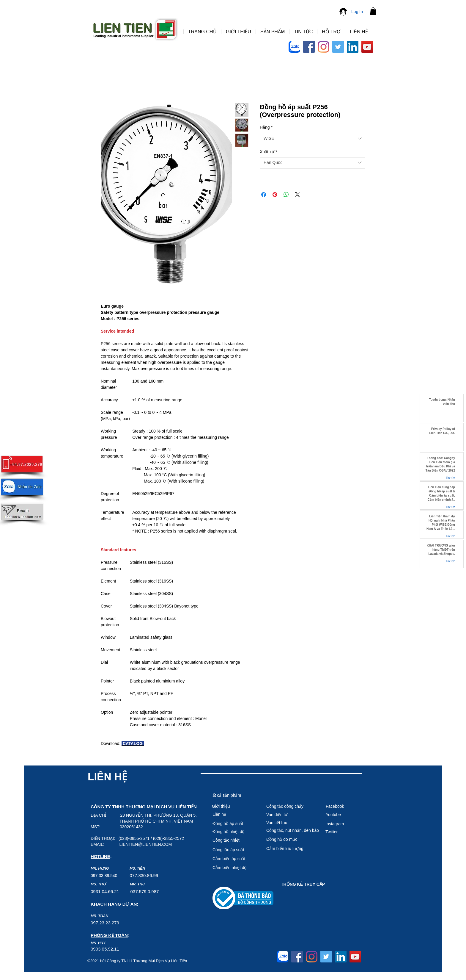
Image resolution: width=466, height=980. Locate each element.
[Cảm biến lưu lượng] (292, 849)
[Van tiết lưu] (287, 823)
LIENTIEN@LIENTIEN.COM (145, 844)
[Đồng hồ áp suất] (234, 824)
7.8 (138, 875)
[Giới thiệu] (233, 807)
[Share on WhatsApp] (286, 195)
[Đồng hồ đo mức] (292, 840)
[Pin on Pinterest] (275, 195)
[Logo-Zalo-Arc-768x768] (294, 47)
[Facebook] (309, 47)
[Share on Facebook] (264, 195)
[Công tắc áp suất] (234, 850)
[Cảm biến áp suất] (234, 859)
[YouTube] (367, 47)
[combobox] (312, 139)
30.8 (145, 875)
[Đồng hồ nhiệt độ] (234, 832)
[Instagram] (323, 47)
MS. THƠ (98, 884)
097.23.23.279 (105, 923)
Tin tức (450, 478)
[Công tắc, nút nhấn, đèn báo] (293, 831)
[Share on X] (297, 195)
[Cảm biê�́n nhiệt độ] (234, 868)
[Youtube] (347, 815)
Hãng (266, 127)
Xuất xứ (268, 152)
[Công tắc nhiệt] (234, 840)
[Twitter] (338, 47)
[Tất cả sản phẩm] (231, 796)
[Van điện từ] (287, 815)
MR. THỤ (137, 884)
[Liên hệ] (234, 815)
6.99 (154, 875)
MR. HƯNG (100, 868)
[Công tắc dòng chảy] (287, 807)
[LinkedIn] (353, 47)
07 (132, 875)
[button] (373, 11)
